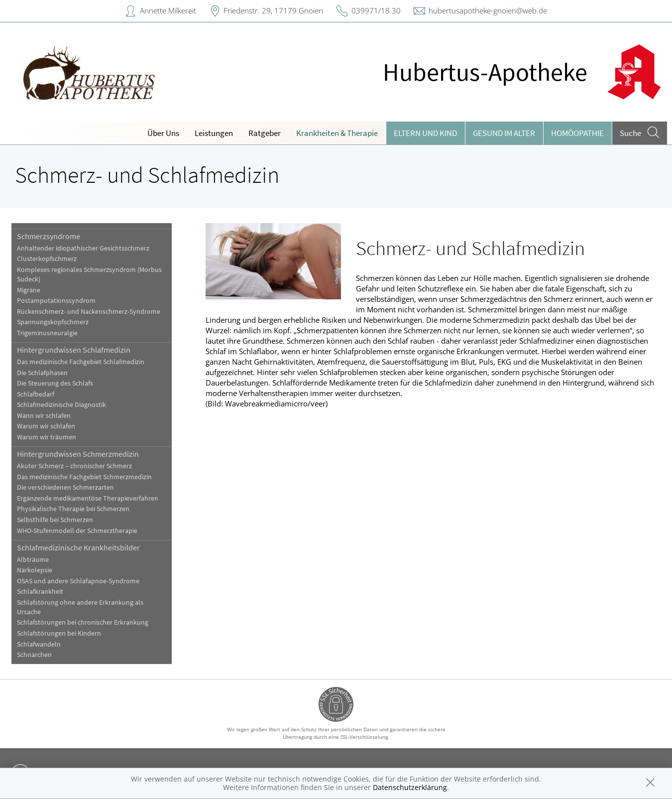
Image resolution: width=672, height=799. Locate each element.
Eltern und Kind (425, 133)
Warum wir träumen (47, 437)
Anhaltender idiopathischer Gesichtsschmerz (83, 248)
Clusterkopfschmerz (47, 259)
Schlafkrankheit (40, 592)
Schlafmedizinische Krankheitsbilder (78, 547)
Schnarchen (34, 655)
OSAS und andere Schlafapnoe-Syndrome (78, 581)
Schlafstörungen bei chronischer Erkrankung (83, 622)
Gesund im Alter (504, 133)
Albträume (33, 560)
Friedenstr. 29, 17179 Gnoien (273, 10)
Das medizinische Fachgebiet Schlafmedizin (81, 362)
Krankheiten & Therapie (337, 133)
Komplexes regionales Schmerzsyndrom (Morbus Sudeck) (89, 274)
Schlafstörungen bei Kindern (59, 633)
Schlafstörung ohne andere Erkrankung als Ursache (80, 607)
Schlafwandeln (39, 644)
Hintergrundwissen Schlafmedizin (74, 350)
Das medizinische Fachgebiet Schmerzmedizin (84, 477)
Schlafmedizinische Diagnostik (61, 405)
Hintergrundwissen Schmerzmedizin (78, 454)
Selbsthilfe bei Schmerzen (55, 520)
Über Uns (163, 133)
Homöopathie (577, 133)
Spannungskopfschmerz (53, 322)
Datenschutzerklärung (410, 787)
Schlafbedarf (36, 394)
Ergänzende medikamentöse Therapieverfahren (88, 498)
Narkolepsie (35, 570)
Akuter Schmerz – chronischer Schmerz (74, 466)
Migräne (29, 290)
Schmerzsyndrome (49, 236)
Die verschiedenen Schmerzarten (65, 487)
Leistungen (214, 133)
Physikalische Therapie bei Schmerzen (73, 509)
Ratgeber (265, 133)
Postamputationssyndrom (56, 301)
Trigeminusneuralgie (47, 333)
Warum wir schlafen (46, 426)
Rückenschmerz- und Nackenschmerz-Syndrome (89, 312)
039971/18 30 (376, 10)
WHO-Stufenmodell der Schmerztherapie (77, 531)
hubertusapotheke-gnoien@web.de (488, 10)
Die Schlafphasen (42, 373)
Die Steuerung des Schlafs (55, 383)
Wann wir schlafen (44, 416)
